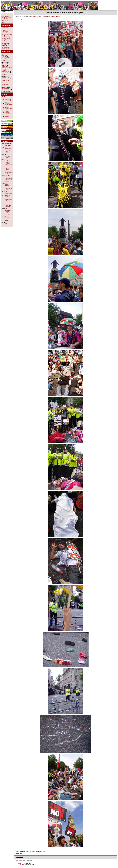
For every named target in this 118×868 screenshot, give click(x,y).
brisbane (7, 187)
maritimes (8, 162)
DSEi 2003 (4, 46)
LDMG (3, 74)
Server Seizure (5, 42)
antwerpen (8, 171)
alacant (7, 168)
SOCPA (3, 36)
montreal (7, 164)
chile (11, 180)
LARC (3, 59)
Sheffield (7, 112)
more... (7, 153)
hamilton (7, 161)
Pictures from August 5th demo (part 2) (66, 13)
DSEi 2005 (4, 39)
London (58, 17)
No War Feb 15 (5, 49)
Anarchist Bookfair (6, 90)
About (3, 16)
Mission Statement (6, 18)
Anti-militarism (46, 17)
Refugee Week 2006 (7, 34)
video (7, 220)
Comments (19, 858)
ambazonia (8, 149)
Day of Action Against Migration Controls (7, 37)
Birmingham (8, 100)
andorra (7, 170)
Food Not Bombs (6, 79)
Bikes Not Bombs (6, 83)
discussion (8, 210)
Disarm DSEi (5, 78)
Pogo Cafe (4, 60)
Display (17, 861)
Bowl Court (4, 56)
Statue (21, 863)
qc (10, 157)
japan (10, 156)
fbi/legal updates (7, 212)
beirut (7, 205)
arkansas (7, 198)
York (6, 115)
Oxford (6, 110)
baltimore (7, 201)
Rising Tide (4, 66)
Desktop (4, 14)
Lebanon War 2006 (37, 17)
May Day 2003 (5, 47)
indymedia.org (9, 145)
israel (10, 205)
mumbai (10, 193)
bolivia (7, 178)
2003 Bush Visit (5, 45)
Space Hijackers (6, 73)
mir (6, 224)
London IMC (5, 12)
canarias (7, 150)
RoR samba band (6, 72)
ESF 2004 (4, 41)
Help (7, 20)
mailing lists (8, 214)
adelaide (7, 184)
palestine (7, 207)
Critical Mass (5, 89)
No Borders (4, 65)
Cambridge (53, 17)
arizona (7, 197)
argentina (8, 177)
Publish (3, 20)
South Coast (8, 114)
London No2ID (5, 80)
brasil (10, 178)
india (6, 193)
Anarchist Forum (6, 91)
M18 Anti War (5, 32)
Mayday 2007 (5, 28)
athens (7, 172)
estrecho (7, 151)
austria (11, 172)
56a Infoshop (5, 58)
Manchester (8, 107)
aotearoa (7, 186)
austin (11, 199)
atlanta (7, 199)
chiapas (7, 180)
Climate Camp (5, 84)
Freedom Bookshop (6, 68)
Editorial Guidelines (6, 19)
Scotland (7, 111)
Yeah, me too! (22, 864)
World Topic (8, 116)
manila (7, 157)
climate (7, 218)
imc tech (7, 225)
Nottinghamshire (9, 109)
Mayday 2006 (5, 33)
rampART (4, 55)
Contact (7, 16)
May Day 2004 (5, 43)
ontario (7, 165)
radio (6, 219)
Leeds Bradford (9, 105)
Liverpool (7, 106)
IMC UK (3, 97)
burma (7, 156)
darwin (11, 188)
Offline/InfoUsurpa (6, 64)
